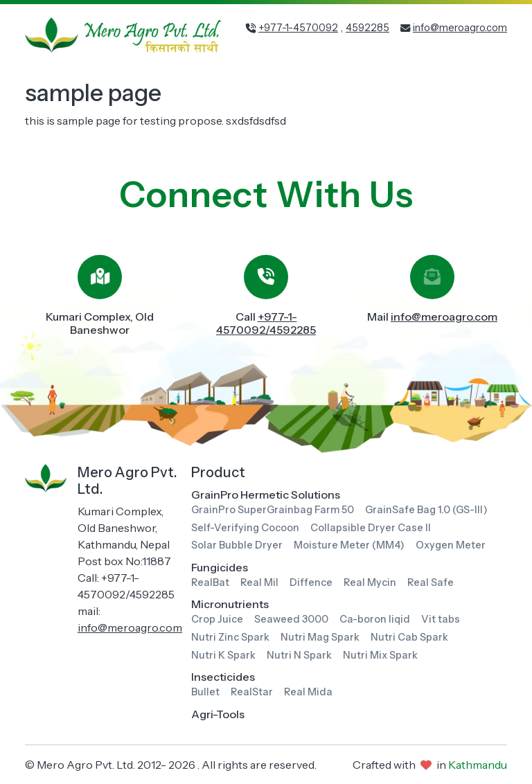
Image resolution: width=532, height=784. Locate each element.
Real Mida (308, 692)
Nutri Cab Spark (409, 637)
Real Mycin (370, 582)
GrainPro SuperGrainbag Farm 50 (273, 510)
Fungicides (220, 567)
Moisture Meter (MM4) (349, 545)
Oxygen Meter (451, 545)
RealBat (210, 582)
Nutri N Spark (299, 655)
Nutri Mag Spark (320, 637)
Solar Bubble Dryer (237, 545)
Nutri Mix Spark (380, 655)
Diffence (311, 582)
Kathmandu (478, 765)
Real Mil (259, 582)
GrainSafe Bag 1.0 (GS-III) (426, 510)
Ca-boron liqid (375, 619)
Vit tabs (441, 619)
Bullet (205, 692)
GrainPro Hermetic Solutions (266, 495)
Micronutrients (230, 604)
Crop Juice (217, 619)
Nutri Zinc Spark (230, 637)
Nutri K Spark (223, 655)
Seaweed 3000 (291, 619)
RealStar (252, 692)
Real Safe (431, 582)
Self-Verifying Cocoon (245, 528)
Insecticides (223, 677)
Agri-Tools (218, 714)
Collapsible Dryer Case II (371, 528)
